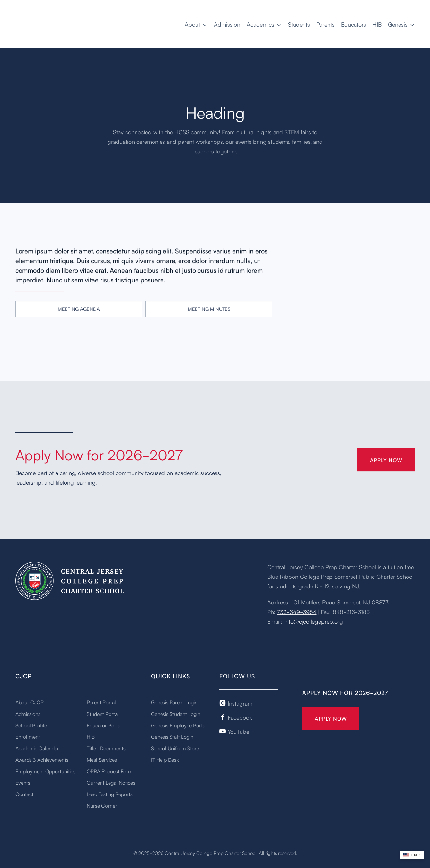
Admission (227, 24)
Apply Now (331, 718)
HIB (377, 24)
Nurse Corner (102, 805)
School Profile (31, 725)
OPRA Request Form (110, 771)
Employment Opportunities (45, 771)
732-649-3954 (297, 612)
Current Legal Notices (111, 782)
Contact (24, 794)
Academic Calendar (37, 748)
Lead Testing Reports (110, 794)
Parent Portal (101, 702)
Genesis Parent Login (174, 702)
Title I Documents (106, 748)
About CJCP (30, 702)
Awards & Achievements (42, 759)
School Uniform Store (175, 748)
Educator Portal (104, 725)
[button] (196, 24)
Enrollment (28, 736)
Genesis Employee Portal (179, 725)
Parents (325, 24)
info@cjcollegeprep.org (314, 621)
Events (23, 782)
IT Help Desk (165, 759)
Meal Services (102, 759)
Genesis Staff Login (172, 736)
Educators (354, 24)
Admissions (28, 714)
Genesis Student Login (176, 714)
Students (299, 24)
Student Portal (103, 714)
